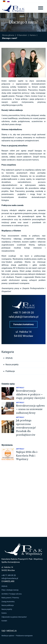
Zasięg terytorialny (8, 602)
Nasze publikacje (8, 605)
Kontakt (4, 621)
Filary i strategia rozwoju (10, 590)
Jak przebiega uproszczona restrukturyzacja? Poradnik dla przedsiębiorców (26, 428)
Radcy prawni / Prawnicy (10, 598)
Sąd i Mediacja (9, 631)
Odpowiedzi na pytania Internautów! (14, 617)
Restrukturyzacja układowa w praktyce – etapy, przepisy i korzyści (31, 395)
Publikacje (10, 371)
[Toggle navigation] (41, 8)
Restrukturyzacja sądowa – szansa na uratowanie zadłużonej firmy (30, 409)
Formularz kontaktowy (24, 324)
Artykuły (9, 358)
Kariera (33, 35)
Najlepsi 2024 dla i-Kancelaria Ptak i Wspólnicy (27, 456)
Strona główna (8, 35)
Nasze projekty (12, 365)
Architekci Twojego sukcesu (12, 594)
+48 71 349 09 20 (24, 313)
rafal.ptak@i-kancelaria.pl (24, 317)
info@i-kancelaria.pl (10, 578)
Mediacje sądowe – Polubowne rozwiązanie (17, 636)
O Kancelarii (22, 35)
